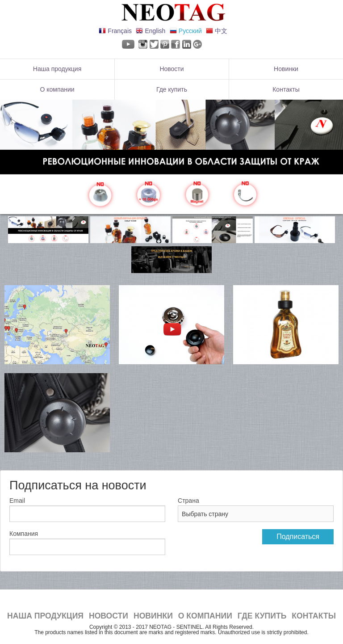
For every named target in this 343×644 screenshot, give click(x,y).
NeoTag (171, 13)
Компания (24, 534)
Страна (188, 501)
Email (17, 501)
